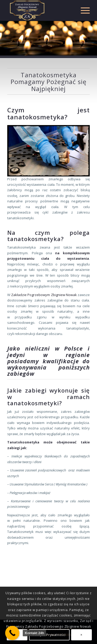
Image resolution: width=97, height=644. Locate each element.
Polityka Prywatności (49, 635)
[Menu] (83, 10)
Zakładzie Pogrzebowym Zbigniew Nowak (44, 295)
